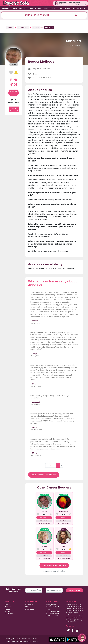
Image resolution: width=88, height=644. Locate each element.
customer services (76, 616)
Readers (8, 609)
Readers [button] (6, 8)
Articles (59, 8)
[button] (44, 15)
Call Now (13, 93)
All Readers (23, 28)
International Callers (24, 641)
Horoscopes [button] (49, 8)
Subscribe (74, 590)
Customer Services (79, 8)
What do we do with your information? (53, 614)
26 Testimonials (14, 101)
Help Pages (30, 609)
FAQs (27, 607)
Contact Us (29, 605)
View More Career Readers (54, 565)
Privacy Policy (51, 605)
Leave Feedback (14, 109)
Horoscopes (10, 613)
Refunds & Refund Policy (52, 608)
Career (36, 28)
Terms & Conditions (53, 611)
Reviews (67, 8)
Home (10, 28)
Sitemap (36, 641)
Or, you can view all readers (54, 571)
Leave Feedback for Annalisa (44, 475)
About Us (8, 607)
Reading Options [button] (35, 8)
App (25, 8)
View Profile (44, 521)
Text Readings (17, 8)
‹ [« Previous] (47, 465)
